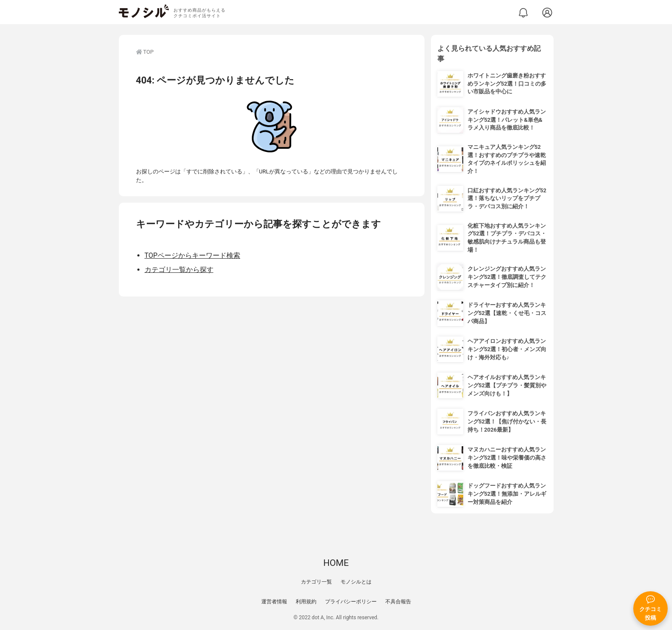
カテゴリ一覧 (316, 582)
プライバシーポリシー (351, 602)
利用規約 (306, 602)
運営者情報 (274, 602)
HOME (336, 563)
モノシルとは (356, 582)
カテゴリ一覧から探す (179, 270)
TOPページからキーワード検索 (192, 255)
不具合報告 (398, 602)
